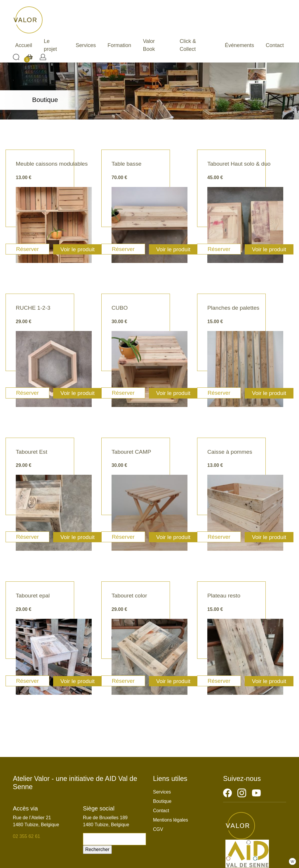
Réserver (27, 249)
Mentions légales (171, 820)
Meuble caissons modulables (52, 164)
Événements (239, 45)
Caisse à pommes (230, 452)
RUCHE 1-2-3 (33, 308)
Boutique (162, 801)
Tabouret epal (33, 596)
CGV (158, 829)
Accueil (24, 45)
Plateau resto (224, 596)
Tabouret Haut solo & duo (239, 164)
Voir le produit (78, 249)
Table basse (126, 164)
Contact (275, 45)
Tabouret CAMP (131, 452)
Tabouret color (129, 596)
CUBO (120, 308)
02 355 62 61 (26, 836)
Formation (119, 45)
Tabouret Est (32, 452)
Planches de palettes (233, 308)
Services (86, 45)
